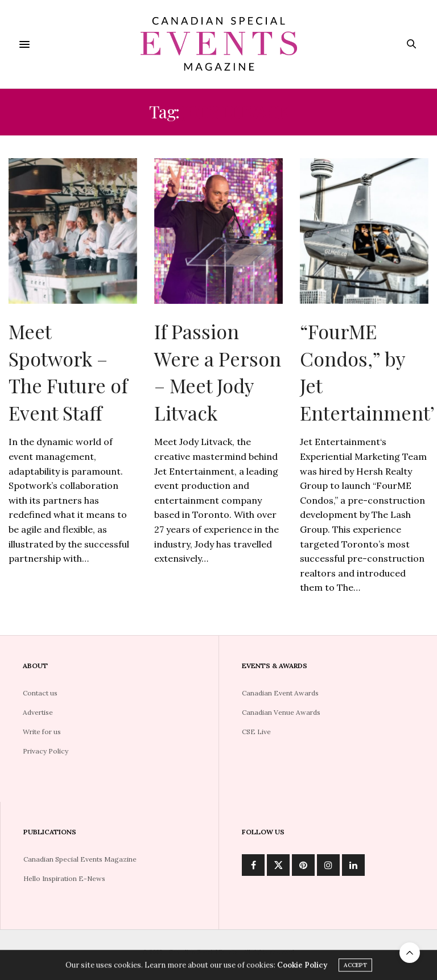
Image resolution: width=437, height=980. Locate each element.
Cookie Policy (302, 967)
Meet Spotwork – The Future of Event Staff (68, 372)
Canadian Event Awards (280, 693)
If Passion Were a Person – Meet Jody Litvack (218, 372)
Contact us (40, 693)
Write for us (42, 732)
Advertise (38, 712)
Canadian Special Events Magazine (80, 859)
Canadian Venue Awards (281, 712)
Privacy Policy (46, 751)
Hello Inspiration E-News (64, 878)
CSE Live (256, 732)
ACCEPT (355, 967)
